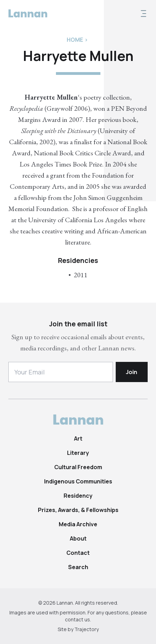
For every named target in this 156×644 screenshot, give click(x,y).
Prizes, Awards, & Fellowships (78, 510)
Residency (78, 496)
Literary (78, 453)
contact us (77, 619)
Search (78, 567)
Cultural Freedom (78, 467)
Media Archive (78, 524)
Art (78, 439)
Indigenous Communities (78, 481)
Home (75, 40)
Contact (78, 553)
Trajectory (87, 629)
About (78, 538)
